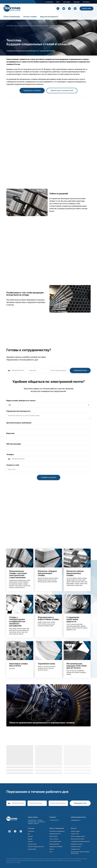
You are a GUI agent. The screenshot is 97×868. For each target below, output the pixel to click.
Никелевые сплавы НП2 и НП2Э (18, 665)
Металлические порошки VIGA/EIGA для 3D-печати (76, 666)
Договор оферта (32, 849)
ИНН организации (14, 444)
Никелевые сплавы (76, 847)
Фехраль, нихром (75, 831)
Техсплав (31, 828)
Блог (58, 2)
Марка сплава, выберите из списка (21, 401)
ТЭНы (51, 852)
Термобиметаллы (46, 664)
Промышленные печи (55, 834)
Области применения (12, 17)
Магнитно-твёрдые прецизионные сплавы (47, 573)
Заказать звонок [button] (32, 844)
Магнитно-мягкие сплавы (77, 839)
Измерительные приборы (56, 847)
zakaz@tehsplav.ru (76, 820)
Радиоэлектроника (54, 844)
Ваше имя (10, 433)
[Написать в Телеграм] (14, 831)
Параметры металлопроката (18, 411)
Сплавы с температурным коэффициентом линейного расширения (17, 622)
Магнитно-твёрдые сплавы (78, 836)
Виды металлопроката (49, 17)
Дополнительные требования (19, 423)
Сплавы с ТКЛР (75, 834)
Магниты (52, 849)
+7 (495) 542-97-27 (54, 820)
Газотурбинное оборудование (57, 831)
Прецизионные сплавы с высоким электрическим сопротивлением (18, 574)
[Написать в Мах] (75, 9)
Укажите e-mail (13, 465)
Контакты (86, 2)
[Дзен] (9, 831)
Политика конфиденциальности (36, 847)
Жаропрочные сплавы (77, 844)
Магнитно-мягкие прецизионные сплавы (75, 573)
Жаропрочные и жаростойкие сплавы (48, 618)
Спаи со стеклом (54, 839)
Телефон (10, 454)
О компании (49, 2)
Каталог (74, 828)
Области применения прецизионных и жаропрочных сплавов (42, 723)
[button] (87, 9)
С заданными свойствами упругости (73, 619)
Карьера (77, 2)
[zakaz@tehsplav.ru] (63, 9)
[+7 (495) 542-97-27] (57, 9)
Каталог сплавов (30, 17)
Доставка (67, 2)
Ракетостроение (54, 836)
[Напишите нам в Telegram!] (69, 9)
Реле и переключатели (55, 841)
